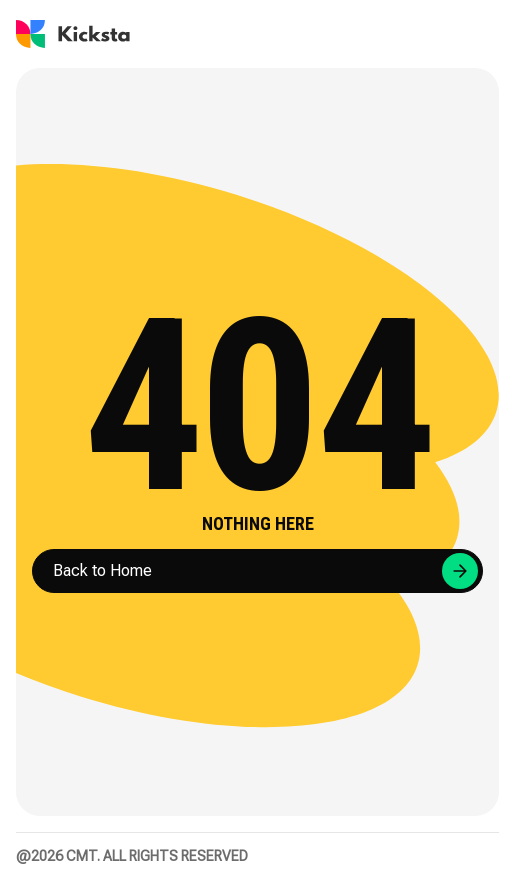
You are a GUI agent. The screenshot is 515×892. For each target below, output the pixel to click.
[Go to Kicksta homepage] (73, 34)
